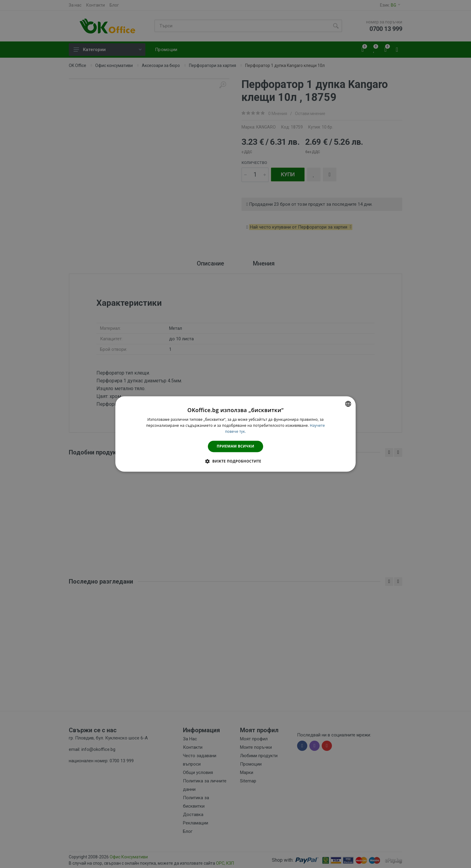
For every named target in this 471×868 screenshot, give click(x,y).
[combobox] (348, 404)
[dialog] (235, 434)
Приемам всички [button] (236, 446)
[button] (235, 461)
